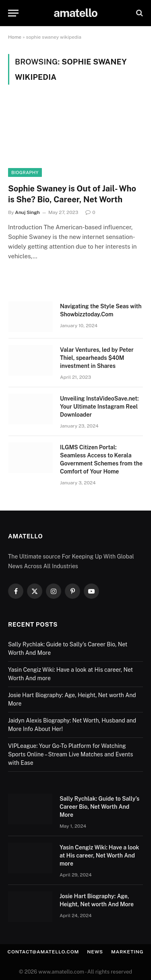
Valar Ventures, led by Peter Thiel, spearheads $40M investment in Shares (97, 358)
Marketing (127, 952)
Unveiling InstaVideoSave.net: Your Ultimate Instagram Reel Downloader (99, 407)
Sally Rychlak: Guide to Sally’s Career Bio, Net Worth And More (99, 807)
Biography (25, 172)
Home (15, 37)
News (95, 952)
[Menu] (13, 13)
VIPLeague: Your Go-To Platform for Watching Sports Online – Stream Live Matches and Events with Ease (70, 754)
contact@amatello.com (43, 952)
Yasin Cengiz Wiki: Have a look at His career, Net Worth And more (99, 855)
